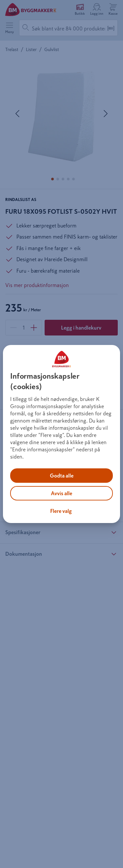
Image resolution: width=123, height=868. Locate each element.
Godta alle (62, 476)
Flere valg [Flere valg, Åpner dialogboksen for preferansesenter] (61, 511)
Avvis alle (61, 493)
